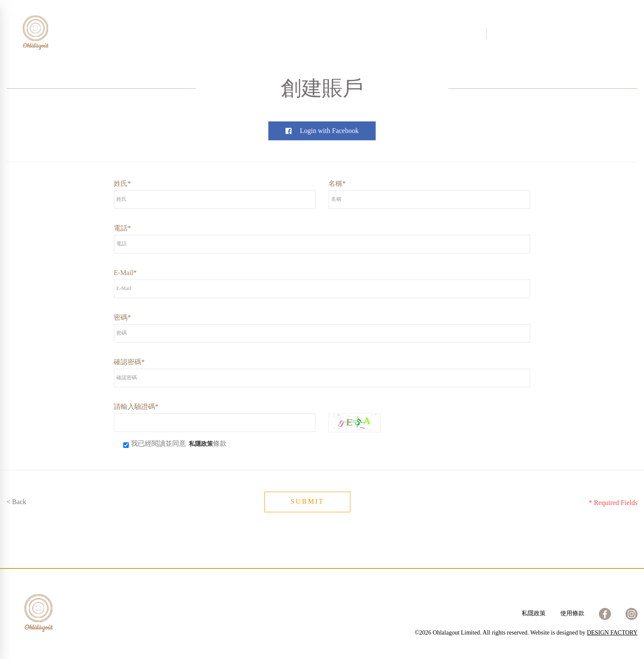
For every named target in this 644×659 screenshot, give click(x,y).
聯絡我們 (358, 33)
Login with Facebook (322, 131)
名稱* (337, 183)
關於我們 (237, 33)
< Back (16, 502)
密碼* (122, 317)
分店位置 (318, 33)
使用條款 (572, 613)
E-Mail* (125, 273)
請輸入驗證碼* (136, 407)
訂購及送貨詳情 (449, 33)
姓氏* (122, 183)
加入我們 (398, 33)
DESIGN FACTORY (612, 633)
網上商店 (277, 33)
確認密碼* (129, 362)
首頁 (204, 33)
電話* (122, 228)
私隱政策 (534, 613)
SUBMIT (307, 501)
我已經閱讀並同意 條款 (175, 443)
